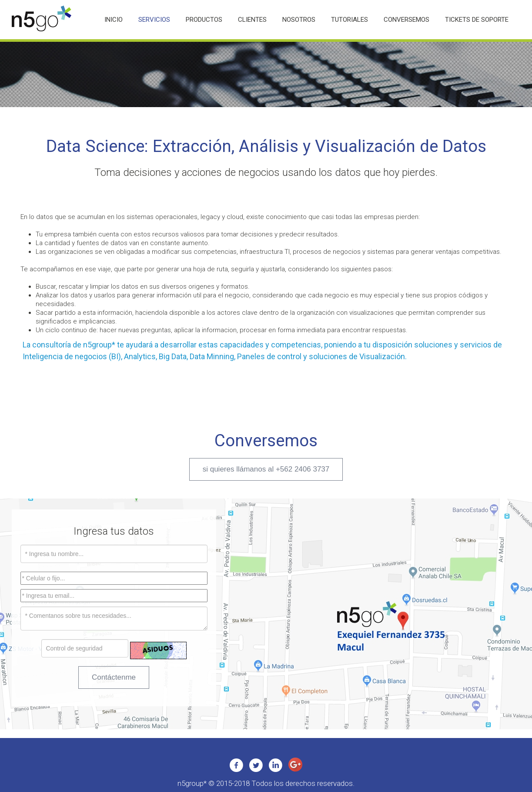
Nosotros (299, 20)
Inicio (114, 20)
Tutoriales (350, 20)
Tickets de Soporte (477, 20)
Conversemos (407, 20)
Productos (204, 20)
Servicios (154, 20)
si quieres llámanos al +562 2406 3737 (266, 469)
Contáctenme (114, 677)
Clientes (252, 20)
